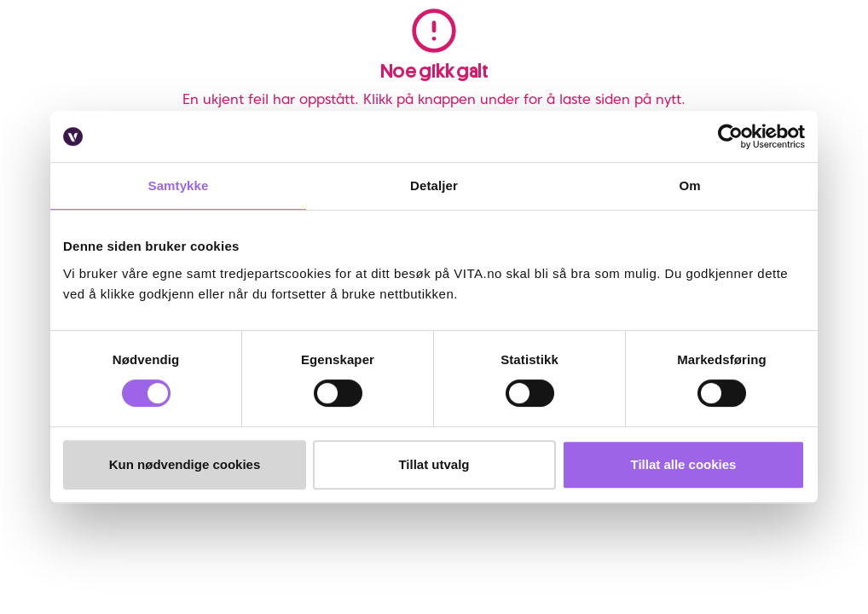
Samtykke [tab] (179, 185)
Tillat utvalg (434, 464)
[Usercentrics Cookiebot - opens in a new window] (730, 136)
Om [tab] (689, 185)
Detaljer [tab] (434, 185)
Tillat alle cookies (684, 464)
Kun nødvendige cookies (185, 464)
